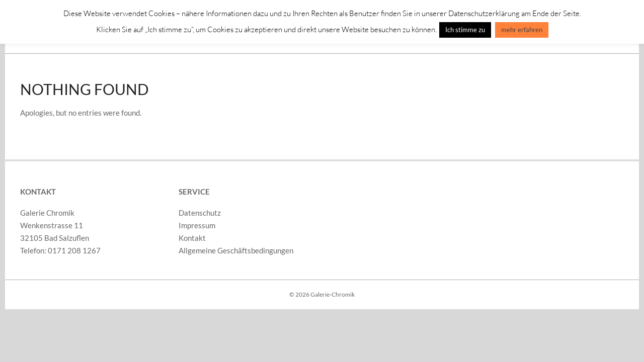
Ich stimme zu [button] (465, 30)
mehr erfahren (522, 30)
